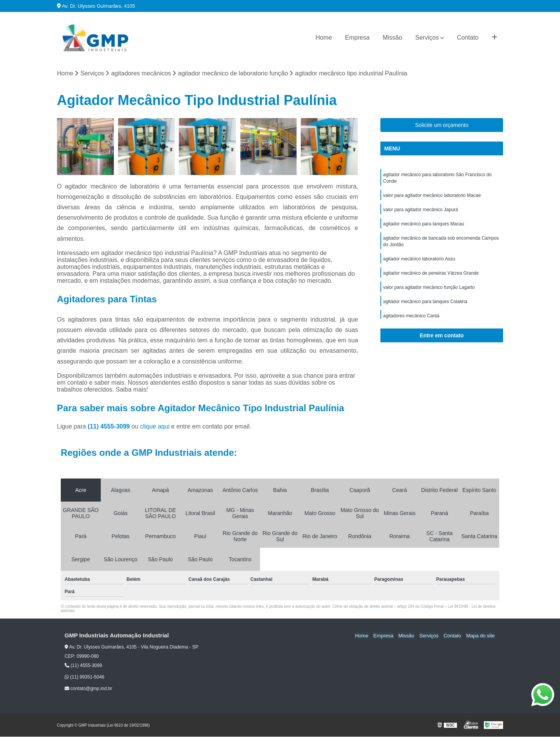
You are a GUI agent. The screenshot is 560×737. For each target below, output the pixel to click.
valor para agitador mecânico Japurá (421, 211)
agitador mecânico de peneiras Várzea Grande (431, 277)
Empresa (357, 38)
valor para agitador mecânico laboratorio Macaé (432, 197)
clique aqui (155, 427)
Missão (392, 38)
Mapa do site (481, 636)
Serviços (427, 38)
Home (324, 38)
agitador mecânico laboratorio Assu (419, 262)
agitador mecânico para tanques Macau (424, 226)
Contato (468, 38)
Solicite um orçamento (442, 125)
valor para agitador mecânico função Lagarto (429, 291)
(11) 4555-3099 (110, 427)
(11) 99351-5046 (84, 677)
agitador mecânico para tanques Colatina (425, 306)
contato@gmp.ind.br (88, 689)
